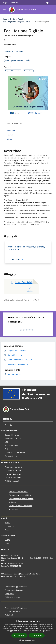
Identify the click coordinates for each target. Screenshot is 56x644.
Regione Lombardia (10, 3)
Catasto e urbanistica (13, 477)
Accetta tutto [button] (19, 635)
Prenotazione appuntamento (16, 587)
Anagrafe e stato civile (13, 467)
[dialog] (28, 631)
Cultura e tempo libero (13, 470)
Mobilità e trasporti (12, 481)
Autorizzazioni (14, 509)
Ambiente (12, 502)
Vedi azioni (21, 51)
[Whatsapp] (11, 425)
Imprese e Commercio (13, 474)
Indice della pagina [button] (14, 123)
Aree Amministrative (13, 438)
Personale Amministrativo (15, 453)
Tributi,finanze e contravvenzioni (21, 499)
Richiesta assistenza (13, 597)
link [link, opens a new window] (49, 631)
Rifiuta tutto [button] (37, 635)
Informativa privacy (12, 611)
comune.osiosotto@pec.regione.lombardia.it (22, 574)
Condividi (9, 51)
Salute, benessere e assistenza (20, 506)
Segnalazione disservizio (14, 590)
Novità (13, 19)
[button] (28, 640)
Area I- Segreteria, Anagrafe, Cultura (17, 22)
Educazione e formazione (18, 492)
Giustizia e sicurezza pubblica (20, 495)
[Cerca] (51, 10)
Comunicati (9, 526)
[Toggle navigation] (4, 9)
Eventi (8, 543)
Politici (8, 449)
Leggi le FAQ (10, 594)
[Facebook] (5, 425)
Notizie (8, 523)
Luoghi (8, 540)
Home (5, 19)
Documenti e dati (11, 456)
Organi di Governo (12, 435)
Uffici (7, 442)
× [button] (54, 620)
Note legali (9, 615)
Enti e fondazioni (11, 446)
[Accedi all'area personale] (47, 3)
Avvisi (20, 19)
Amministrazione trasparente (16, 608)
